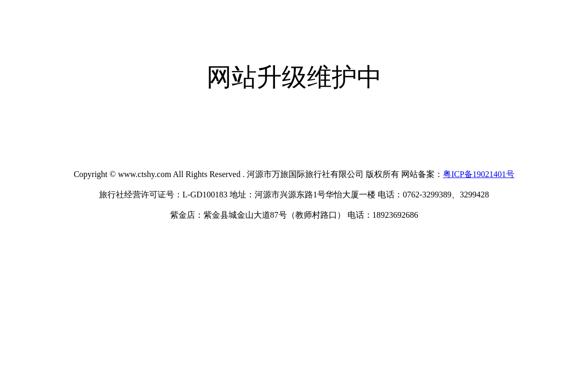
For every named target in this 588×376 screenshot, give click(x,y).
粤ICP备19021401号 (479, 174)
